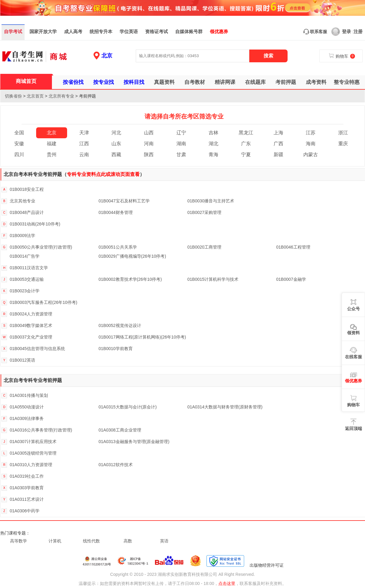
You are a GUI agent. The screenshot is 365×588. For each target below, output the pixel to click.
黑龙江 (246, 133)
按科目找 (134, 82)
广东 (246, 144)
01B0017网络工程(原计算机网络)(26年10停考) (142, 337)
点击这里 (227, 583)
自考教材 (195, 82)
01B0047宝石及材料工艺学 (124, 201)
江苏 (311, 133)
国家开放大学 (43, 32)
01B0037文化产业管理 (31, 337)
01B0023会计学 (25, 291)
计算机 (55, 541)
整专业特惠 (347, 82)
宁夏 (246, 155)
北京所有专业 (61, 96)
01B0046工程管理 (293, 247)
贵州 (52, 155)
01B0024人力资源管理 (31, 314)
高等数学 (19, 541)
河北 (116, 133)
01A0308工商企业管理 (120, 430)
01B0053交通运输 (27, 279)
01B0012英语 (22, 360)
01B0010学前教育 (116, 349)
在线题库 (255, 82)
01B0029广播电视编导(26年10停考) (133, 256)
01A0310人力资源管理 (31, 465)
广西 (278, 144)
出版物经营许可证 (267, 565)
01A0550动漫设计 (27, 407)
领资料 (353, 333)
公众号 (353, 309)
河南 (149, 144)
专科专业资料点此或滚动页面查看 (103, 174)
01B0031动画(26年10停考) (35, 224)
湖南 (181, 144)
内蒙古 (311, 155)
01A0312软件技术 (116, 465)
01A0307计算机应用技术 (33, 442)
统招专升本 (101, 32)
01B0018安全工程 (27, 189)
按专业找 (104, 82)
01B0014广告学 (25, 256)
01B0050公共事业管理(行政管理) (41, 247)
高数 (128, 541)
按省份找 (73, 82)
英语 (164, 541)
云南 (84, 155)
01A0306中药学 (25, 511)
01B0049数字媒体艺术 (31, 325)
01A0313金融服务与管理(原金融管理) (134, 442)
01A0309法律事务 (27, 418)
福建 (52, 144)
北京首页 (35, 96)
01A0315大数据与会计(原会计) (128, 407)
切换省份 (13, 96)
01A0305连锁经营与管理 (33, 453)
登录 (341, 32)
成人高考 (73, 32)
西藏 (116, 155)
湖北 (213, 144)
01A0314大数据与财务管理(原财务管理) (225, 407)
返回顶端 (353, 428)
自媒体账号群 (189, 32)
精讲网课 (225, 82)
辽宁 (181, 133)
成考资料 (316, 82)
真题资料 (164, 82)
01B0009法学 (22, 236)
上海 (278, 133)
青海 (213, 155)
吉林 (213, 133)
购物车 (353, 405)
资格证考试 (157, 32)
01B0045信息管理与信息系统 (37, 349)
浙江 (343, 133)
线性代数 (91, 541)
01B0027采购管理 (204, 212)
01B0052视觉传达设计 (120, 325)
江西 (84, 144)
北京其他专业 (22, 201)
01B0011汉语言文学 (29, 268)
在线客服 (353, 357)
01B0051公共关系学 (118, 247)
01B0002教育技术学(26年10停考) (130, 279)
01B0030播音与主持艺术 (211, 201)
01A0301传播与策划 (29, 395)
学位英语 (129, 32)
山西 (149, 133)
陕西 (149, 155)
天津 (84, 133)
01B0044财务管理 (116, 212)
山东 (116, 144)
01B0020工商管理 (204, 247)
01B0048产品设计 (27, 212)
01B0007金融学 (291, 279)
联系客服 (315, 32)
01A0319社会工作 (27, 476)
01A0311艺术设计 (27, 499)
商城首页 (26, 81)
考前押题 (286, 82)
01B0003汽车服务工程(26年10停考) (44, 302)
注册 (358, 32)
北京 (107, 56)
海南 (311, 144)
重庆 (343, 144)
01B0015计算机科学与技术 (213, 279)
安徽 (19, 144)
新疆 (278, 155)
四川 (19, 155)
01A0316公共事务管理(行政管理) (41, 430)
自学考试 (13, 32)
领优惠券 (219, 32)
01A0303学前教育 (27, 488)
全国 (19, 133)
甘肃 (181, 155)
